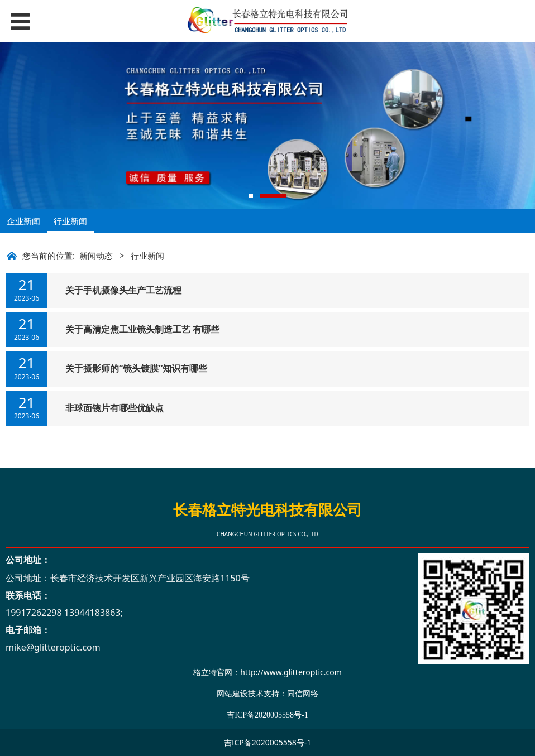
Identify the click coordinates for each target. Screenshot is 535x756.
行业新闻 (70, 221)
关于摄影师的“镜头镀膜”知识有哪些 (136, 368)
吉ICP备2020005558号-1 (268, 742)
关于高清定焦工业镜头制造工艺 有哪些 (142, 329)
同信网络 (303, 693)
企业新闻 (23, 221)
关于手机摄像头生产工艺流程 (123, 290)
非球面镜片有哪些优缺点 (114, 408)
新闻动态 (96, 256)
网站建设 (232, 693)
